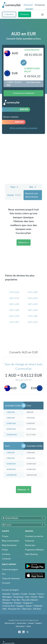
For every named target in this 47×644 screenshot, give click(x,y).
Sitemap (29, 626)
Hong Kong (18, 597)
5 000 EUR (11, 458)
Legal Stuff (31, 623)
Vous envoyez (32, 50)
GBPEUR (33, 304)
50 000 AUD (11, 429)
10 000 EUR (11, 464)
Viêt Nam (37, 609)
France (40, 594)
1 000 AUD (11, 412)
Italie (41, 597)
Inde (27, 597)
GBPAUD (33, 310)
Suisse (29, 606)
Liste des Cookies (21, 623)
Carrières (6, 554)
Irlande (34, 597)
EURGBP (33, 316)
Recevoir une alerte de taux (32, 195)
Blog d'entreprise (9, 545)
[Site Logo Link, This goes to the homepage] (11, 5)
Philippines (7, 603)
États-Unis (27, 609)
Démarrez (24, 242)
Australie (6, 594)
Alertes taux (30, 545)
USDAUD (33, 298)
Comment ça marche (34, 536)
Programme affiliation (34, 550)
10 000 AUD (11, 423)
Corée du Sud (8, 606)
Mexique (6, 600)
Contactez (6, 559)
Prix (4, 574)
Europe (32, 594)
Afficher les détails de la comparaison (23, 128)
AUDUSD (14, 316)
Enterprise (30, 541)
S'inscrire (25, 14)
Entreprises (40, 5)
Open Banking (31, 554)
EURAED (14, 322)
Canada (15, 594)
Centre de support (10, 569)
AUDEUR (33, 322)
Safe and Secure (20, 626)
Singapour (28, 603)
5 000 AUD (11, 418)
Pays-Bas (16, 600)
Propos (5, 536)
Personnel (28, 5)
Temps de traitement (11, 578)
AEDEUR (14, 298)
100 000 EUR (12, 475)
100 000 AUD (12, 435)
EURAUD (14, 292)
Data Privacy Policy (10, 623)
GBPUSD (14, 304)
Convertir (6, 583)
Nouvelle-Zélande (30, 600)
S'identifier (9, 14)
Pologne (18, 603)
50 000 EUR (11, 469)
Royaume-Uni (14, 609)
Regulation (38, 623)
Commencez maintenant (24, 93)
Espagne (20, 606)
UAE (4, 609)
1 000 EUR (11, 453)
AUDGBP (33, 292)
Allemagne (7, 597)
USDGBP (14, 310)
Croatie (24, 594)
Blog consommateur (11, 541)
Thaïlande (38, 606)
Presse (5, 550)
